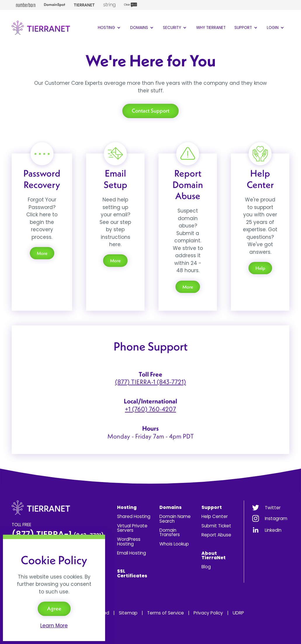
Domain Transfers (170, 532)
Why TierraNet (211, 28)
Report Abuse (216, 535)
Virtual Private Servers (132, 528)
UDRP (238, 613)
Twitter (273, 508)
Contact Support (150, 111)
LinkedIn (273, 530)
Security (175, 28)
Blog (206, 567)
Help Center (215, 516)
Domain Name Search (175, 519)
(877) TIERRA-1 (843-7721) (150, 382)
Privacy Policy (208, 613)
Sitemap (128, 613)
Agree (54, 608)
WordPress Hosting (129, 541)
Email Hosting (132, 553)
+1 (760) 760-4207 (150, 409)
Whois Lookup (174, 544)
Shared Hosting (134, 516)
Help (260, 268)
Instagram (276, 518)
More (42, 253)
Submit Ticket (216, 526)
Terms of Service (166, 613)
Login (276, 28)
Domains (142, 28)
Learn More (54, 626)
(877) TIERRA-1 (58, 534)
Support (246, 28)
